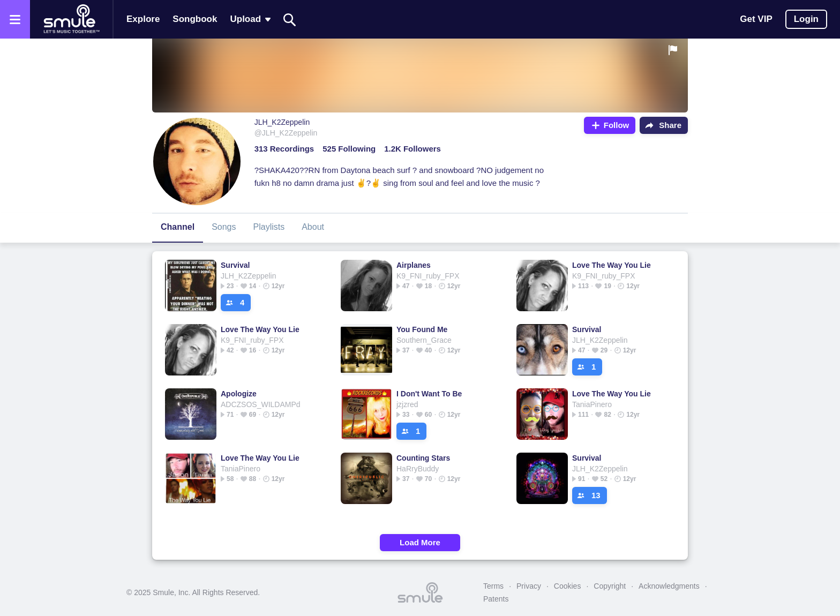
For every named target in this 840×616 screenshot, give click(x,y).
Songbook (195, 19)
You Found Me (422, 329)
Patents (496, 599)
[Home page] (71, 19)
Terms (493, 586)
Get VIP (756, 19)
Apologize (239, 394)
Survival (235, 265)
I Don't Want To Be (429, 394)
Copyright (610, 586)
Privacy (529, 586)
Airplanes (414, 265)
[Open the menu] (15, 19)
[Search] (290, 20)
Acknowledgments (669, 586)
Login (806, 19)
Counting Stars (423, 458)
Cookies (568, 586)
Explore (143, 19)
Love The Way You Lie (612, 265)
